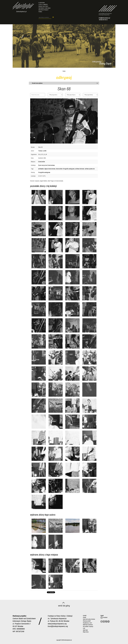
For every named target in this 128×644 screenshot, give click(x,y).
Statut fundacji (43, 4)
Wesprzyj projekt (44, 10)
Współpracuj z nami (87, 623)
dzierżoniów (59, 169)
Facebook (104, 617)
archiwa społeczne (90, 169)
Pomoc (40, 12)
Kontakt (85, 616)
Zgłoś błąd (85, 630)
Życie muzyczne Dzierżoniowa (46, 165)
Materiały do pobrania (88, 625)
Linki (84, 628)
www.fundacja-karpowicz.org (57, 624)
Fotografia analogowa (44, 172)
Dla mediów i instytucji (88, 626)
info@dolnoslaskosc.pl (104, 18)
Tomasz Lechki (42, 151)
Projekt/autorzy (43, 6)
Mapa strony (86, 632)
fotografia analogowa (69, 169)
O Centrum (42, 3)
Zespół (84, 617)
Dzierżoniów (42, 162)
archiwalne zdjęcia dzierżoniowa (47, 169)
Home (64, 71)
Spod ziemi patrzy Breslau (89, 619)
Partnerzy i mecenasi (44, 8)
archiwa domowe (80, 169)
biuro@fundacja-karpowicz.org (58, 626)
